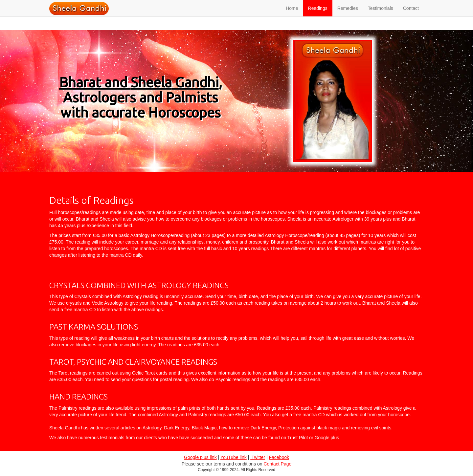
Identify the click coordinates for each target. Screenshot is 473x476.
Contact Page (277, 464)
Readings (318, 15)
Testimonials (381, 15)
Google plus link (200, 457)
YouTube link (234, 457)
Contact (411, 15)
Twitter (258, 457)
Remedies (348, 15)
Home (292, 15)
